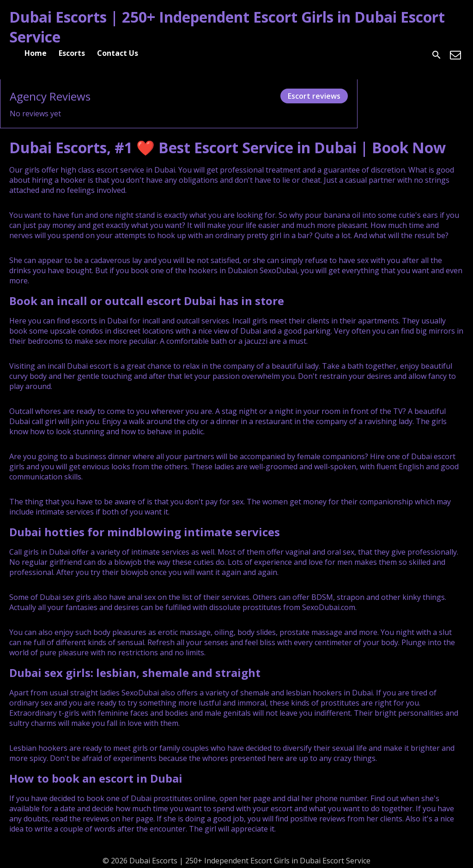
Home (36, 53)
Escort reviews (314, 96)
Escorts (72, 53)
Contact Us (118, 53)
